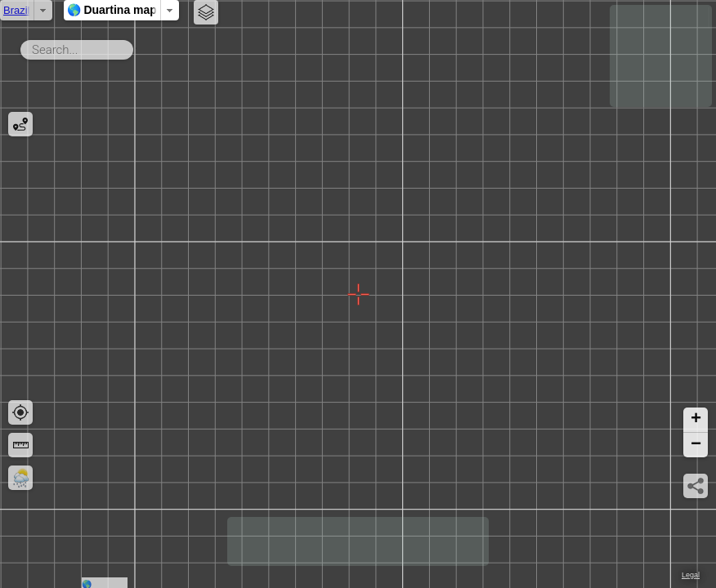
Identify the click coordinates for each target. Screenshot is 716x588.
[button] (696, 420)
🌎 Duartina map (390, 10)
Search (136, 47)
